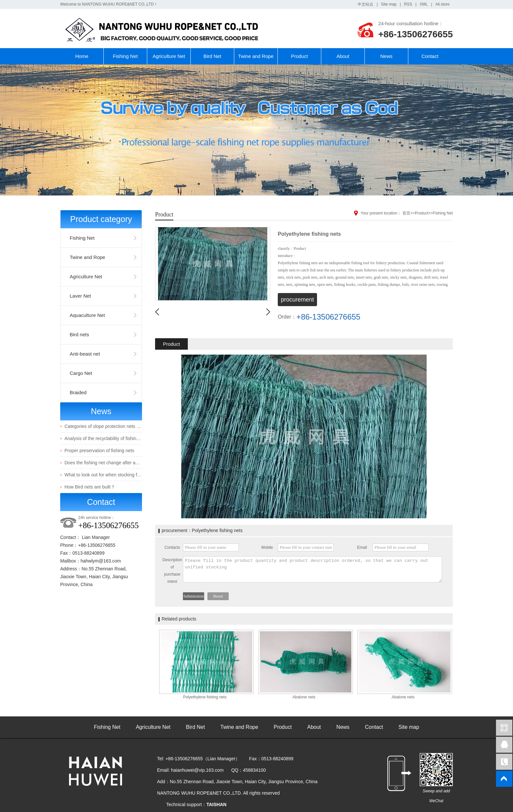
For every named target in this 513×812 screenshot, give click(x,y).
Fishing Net (125, 56)
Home (82, 56)
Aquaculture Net (87, 315)
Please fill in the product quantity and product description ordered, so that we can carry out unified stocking (312, 569)
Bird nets (79, 334)
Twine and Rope (256, 56)
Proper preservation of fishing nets (99, 451)
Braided (78, 392)
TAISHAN (216, 804)
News (386, 56)
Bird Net (212, 56)
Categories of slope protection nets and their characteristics (125, 426)
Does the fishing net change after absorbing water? (116, 463)
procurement (297, 300)
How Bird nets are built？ (90, 487)
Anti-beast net (85, 354)
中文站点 (365, 4)
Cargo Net (81, 373)
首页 (406, 213)
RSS (408, 4)
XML (424, 4)
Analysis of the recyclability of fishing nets (107, 438)
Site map (389, 4)
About (343, 56)
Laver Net (80, 296)
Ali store (442, 4)
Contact (430, 56)
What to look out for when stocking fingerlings (111, 475)
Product (299, 56)
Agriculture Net (169, 56)
